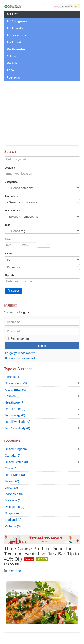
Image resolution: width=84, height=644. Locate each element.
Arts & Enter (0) (15, 390)
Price (8, 239)
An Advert (14, 42)
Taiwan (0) (12, 481)
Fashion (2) (13, 396)
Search (14, 291)
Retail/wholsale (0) (17, 422)
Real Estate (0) (15, 409)
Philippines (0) (15, 507)
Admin (11, 56)
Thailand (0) (13, 520)
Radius (9, 254)
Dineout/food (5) (16, 383)
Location (10, 168)
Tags (8, 225)
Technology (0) (15, 415)
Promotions (12, 196)
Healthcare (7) (15, 402)
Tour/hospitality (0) (17, 428)
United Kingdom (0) (18, 449)
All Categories (17, 21)
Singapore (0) (14, 513)
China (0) (11, 468)
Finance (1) (13, 377)
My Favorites (16, 49)
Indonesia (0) (14, 494)
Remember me (20, 338)
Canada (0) (12, 455)
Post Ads (13, 77)
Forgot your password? (20, 353)
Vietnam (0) (13, 526)
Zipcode (9, 275)
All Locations (16, 35)
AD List (12, 14)
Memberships (13, 211)
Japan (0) (11, 488)
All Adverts (15, 28)
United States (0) (16, 462)
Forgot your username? (20, 358)
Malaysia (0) (13, 500)
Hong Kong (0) (15, 475)
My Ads (12, 63)
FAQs (11, 70)
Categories (11, 182)
